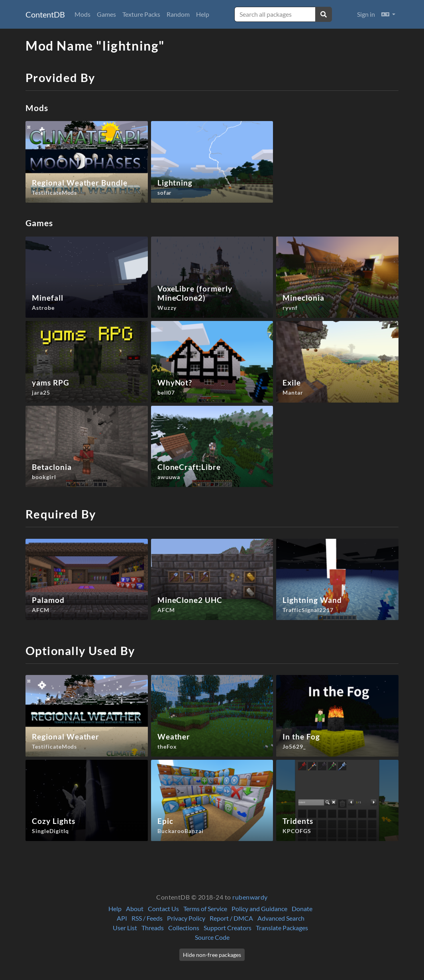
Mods (82, 14)
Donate (302, 909)
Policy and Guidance (259, 909)
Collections (184, 928)
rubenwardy (250, 897)
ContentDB (45, 14)
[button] (388, 14)
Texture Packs (141, 14)
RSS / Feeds (147, 918)
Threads (153, 928)
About (135, 909)
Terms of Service (205, 909)
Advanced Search (281, 918)
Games (106, 14)
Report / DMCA (231, 918)
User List (125, 928)
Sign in (366, 14)
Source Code (212, 937)
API (122, 918)
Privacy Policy (186, 918)
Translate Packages (282, 928)
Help (203, 14)
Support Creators (228, 928)
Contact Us (163, 909)
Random (178, 14)
